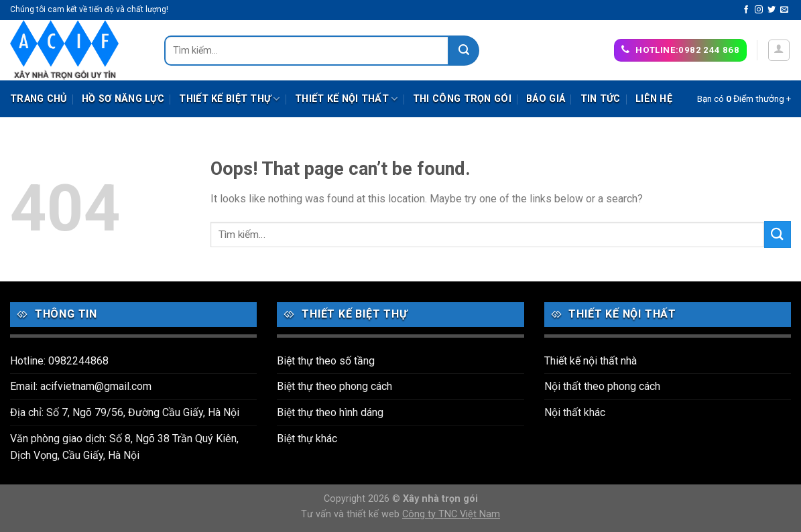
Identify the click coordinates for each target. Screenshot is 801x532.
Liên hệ (654, 99)
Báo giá (546, 99)
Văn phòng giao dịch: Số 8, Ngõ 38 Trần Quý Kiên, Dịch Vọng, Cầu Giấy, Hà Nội (124, 447)
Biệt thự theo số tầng (326, 361)
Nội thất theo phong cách (602, 386)
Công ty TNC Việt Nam (451, 514)
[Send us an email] (784, 10)
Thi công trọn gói (462, 99)
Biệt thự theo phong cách (334, 386)
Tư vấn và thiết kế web (352, 514)
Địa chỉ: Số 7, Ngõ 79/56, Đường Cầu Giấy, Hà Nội (125, 412)
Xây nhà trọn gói (440, 499)
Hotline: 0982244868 (59, 361)
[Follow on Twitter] (772, 10)
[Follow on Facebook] (746, 10)
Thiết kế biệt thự (229, 99)
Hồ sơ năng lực (123, 99)
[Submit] (464, 51)
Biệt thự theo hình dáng (330, 412)
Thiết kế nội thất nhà (591, 361)
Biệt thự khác (307, 439)
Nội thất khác (575, 412)
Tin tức (601, 99)
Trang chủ (39, 99)
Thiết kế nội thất (346, 99)
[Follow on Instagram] (759, 10)
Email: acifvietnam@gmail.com (81, 386)
